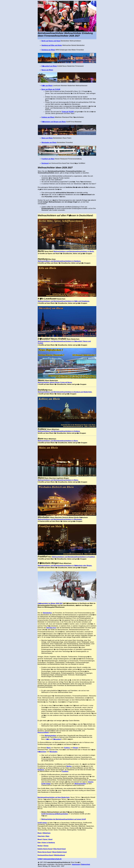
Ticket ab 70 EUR (68, 112)
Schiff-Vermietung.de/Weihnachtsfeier (55, 814)
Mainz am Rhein (47, 138)
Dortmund (45, 163)
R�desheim (42, 752)
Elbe (39, 843)
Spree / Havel (48, 839)
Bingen (76, 748)
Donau (46, 846)
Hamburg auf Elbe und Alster (52, 45)
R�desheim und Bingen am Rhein (54, 122)
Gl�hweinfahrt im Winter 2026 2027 (50, 603)
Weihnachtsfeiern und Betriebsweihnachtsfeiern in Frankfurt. (74, 557)
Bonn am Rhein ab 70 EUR (51, 89)
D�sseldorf (57, 739)
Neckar (40, 846)
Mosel (40, 839)
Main (48, 836)
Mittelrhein (47, 833)
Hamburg (41, 770)
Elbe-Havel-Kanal (60, 849)
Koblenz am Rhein (48, 117)
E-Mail (40, 859)
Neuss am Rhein (47, 70)
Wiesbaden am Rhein (49, 142)
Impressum (76, 864)
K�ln (48, 739)
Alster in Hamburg (48, 843)
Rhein (40, 833)
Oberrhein (41, 836)
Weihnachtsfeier (50, 736)
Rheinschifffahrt (43, 732)
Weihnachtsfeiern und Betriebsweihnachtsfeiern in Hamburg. (59, 261)
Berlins (69, 766)
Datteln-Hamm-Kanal (45, 849)
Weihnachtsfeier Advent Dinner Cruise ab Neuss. (55, 382)
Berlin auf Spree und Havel (51, 41)
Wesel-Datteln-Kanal (59, 852)
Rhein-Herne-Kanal (44, 852)
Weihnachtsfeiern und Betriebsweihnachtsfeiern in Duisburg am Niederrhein (65, 392)
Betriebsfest (47, 613)
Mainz (49, 748)
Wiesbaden (53, 752)
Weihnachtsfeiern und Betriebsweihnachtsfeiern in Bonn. (58, 441)
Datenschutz (86, 864)
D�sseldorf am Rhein (49, 66)
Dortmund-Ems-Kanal (45, 855)
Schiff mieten (42, 823)
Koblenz (67, 748)
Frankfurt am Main (48, 159)
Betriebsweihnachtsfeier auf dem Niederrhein (54, 797)
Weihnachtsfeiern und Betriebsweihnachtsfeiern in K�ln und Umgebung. (64, 301)
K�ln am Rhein (47, 86)
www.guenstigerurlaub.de (53, 859)
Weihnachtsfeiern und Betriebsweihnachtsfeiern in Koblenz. (59, 431)
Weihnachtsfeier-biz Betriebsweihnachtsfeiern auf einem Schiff (64, 819)
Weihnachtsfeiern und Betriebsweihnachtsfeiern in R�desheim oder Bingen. (65, 566)
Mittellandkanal (60, 855)
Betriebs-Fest (51, 628)
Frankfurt (65, 771)
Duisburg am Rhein (48, 50)
